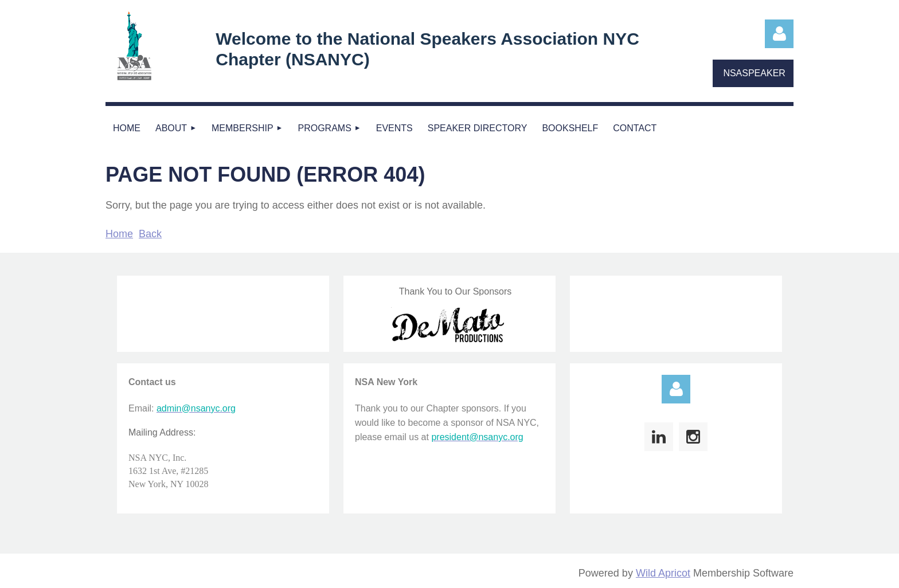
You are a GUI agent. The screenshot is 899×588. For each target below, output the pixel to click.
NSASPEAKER (754, 73)
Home (119, 234)
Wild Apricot (663, 573)
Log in (779, 34)
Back (150, 234)
